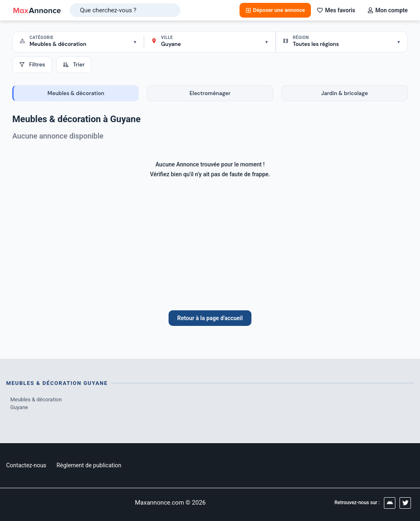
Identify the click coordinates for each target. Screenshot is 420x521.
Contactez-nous (26, 465)
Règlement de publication (89, 465)
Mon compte (388, 10)
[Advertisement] (210, 249)
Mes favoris (336, 10)
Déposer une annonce (275, 10)
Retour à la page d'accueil (210, 318)
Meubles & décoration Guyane (36, 404)
